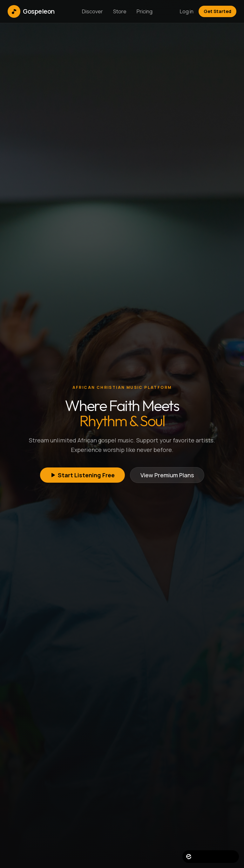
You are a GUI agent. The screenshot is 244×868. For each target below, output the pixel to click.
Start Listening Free (82, 475)
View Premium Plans (167, 475)
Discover (92, 11)
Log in (187, 11)
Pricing (145, 11)
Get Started (217, 11)
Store (120, 11)
